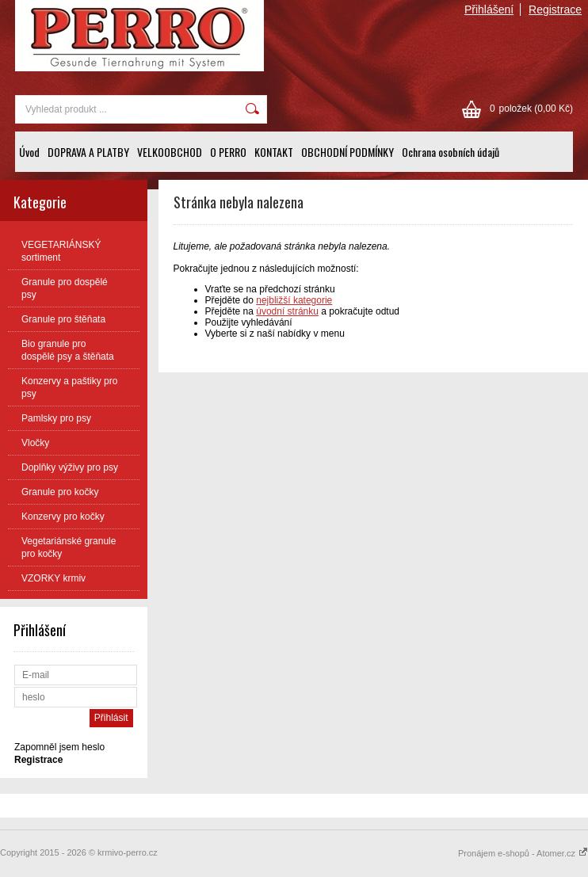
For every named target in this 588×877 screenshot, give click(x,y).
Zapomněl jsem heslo (59, 747)
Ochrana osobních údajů (451, 152)
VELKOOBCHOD (170, 152)
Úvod (29, 152)
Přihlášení (489, 10)
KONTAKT (274, 152)
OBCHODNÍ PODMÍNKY (347, 152)
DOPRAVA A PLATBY (88, 152)
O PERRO (228, 152)
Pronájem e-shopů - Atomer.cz (523, 853)
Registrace (555, 10)
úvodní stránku (287, 311)
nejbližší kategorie (294, 300)
